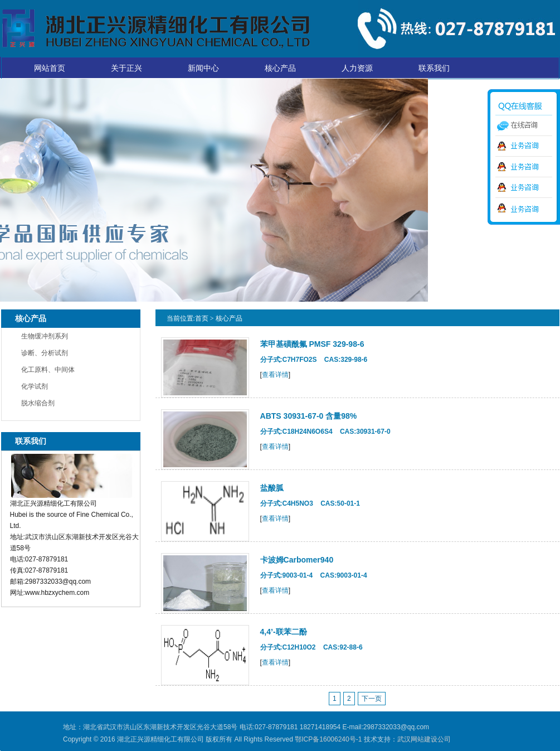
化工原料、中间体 (48, 370)
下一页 (372, 699)
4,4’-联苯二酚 (284, 632)
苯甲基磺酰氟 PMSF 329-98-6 (312, 344)
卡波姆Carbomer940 (297, 560)
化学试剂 (35, 386)
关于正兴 (126, 68)
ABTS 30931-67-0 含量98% (309, 416)
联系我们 (434, 68)
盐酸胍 (272, 488)
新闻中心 (203, 68)
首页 (202, 318)
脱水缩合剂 (38, 403)
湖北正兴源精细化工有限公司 (156, 28)
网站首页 (50, 68)
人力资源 (357, 68)
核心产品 (280, 68)
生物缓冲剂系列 (45, 336)
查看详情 (275, 375)
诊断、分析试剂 (45, 353)
